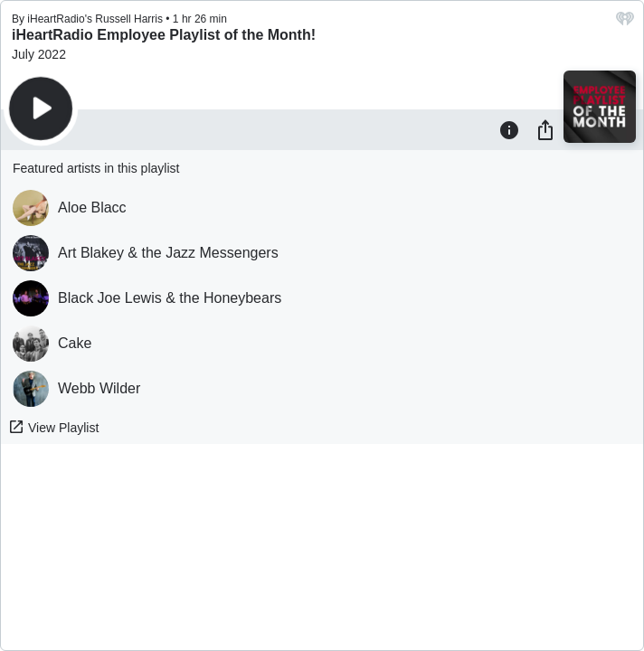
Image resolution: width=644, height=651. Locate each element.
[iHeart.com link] (625, 23)
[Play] (41, 108)
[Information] (509, 129)
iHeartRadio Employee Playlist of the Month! (164, 35)
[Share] (545, 129)
